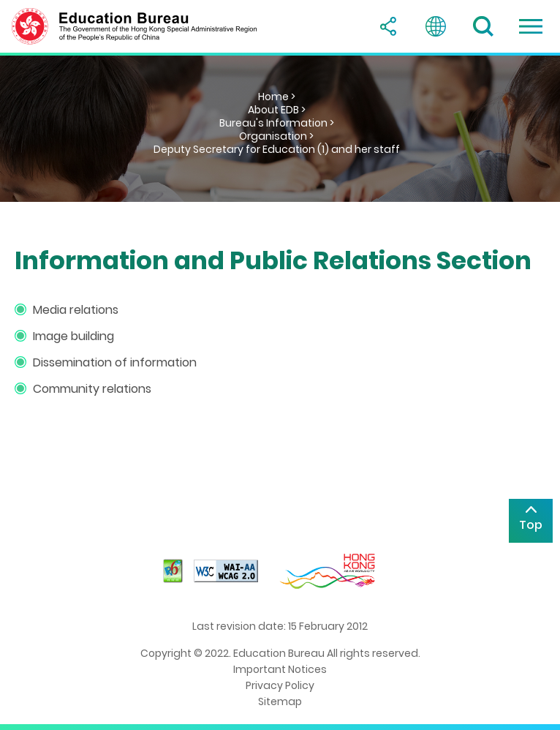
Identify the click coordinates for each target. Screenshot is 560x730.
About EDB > (277, 110)
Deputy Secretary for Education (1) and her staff (277, 149)
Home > (277, 97)
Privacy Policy (280, 685)
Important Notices (280, 669)
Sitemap (280, 701)
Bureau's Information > (277, 123)
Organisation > (276, 136)
